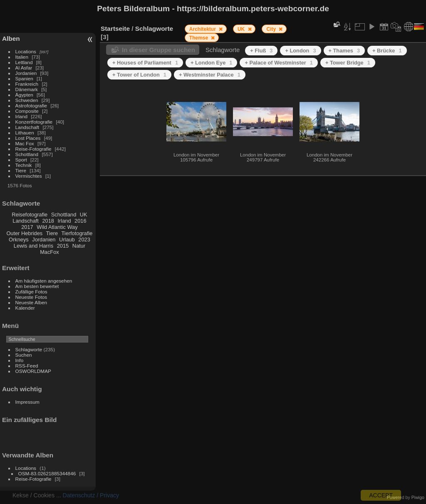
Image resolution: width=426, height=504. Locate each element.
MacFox (50, 252)
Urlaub (67, 240)
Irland (21, 116)
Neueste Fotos (31, 297)
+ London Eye (211, 63)
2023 (84, 240)
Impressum (27, 402)
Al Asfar (24, 68)
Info (20, 360)
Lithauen (25, 133)
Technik (24, 165)
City (272, 29)
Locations (26, 51)
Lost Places (28, 138)
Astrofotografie (31, 106)
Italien (22, 57)
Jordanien (26, 73)
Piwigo (418, 497)
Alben (11, 38)
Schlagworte (29, 349)
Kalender (25, 308)
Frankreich (27, 84)
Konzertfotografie (34, 122)
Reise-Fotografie (33, 149)
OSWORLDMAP (33, 371)
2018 (48, 221)
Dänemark (27, 89)
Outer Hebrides (24, 233)
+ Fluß (261, 51)
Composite (27, 111)
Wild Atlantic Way (57, 227)
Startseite (115, 29)
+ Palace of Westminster (279, 63)
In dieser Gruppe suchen (159, 50)
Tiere (21, 170)
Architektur (203, 29)
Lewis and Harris (33, 246)
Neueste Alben (31, 302)
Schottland (27, 154)
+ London (300, 51)
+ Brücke (387, 51)
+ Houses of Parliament (145, 63)
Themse (199, 38)
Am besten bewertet (37, 286)
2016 (80, 221)
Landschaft (27, 127)
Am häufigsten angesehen (44, 281)
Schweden (27, 100)
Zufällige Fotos (31, 292)
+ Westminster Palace (210, 75)
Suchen (24, 355)
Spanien (24, 78)
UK (84, 215)
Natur (79, 246)
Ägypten (24, 95)
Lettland (24, 62)
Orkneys (19, 240)
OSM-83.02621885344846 (47, 473)
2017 (27, 227)
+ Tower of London (139, 75)
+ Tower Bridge (348, 63)
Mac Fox (25, 143)
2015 (63, 246)
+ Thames (344, 51)
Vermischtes (29, 176)
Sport (21, 160)
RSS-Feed (27, 366)
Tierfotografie (77, 233)
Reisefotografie (30, 215)
